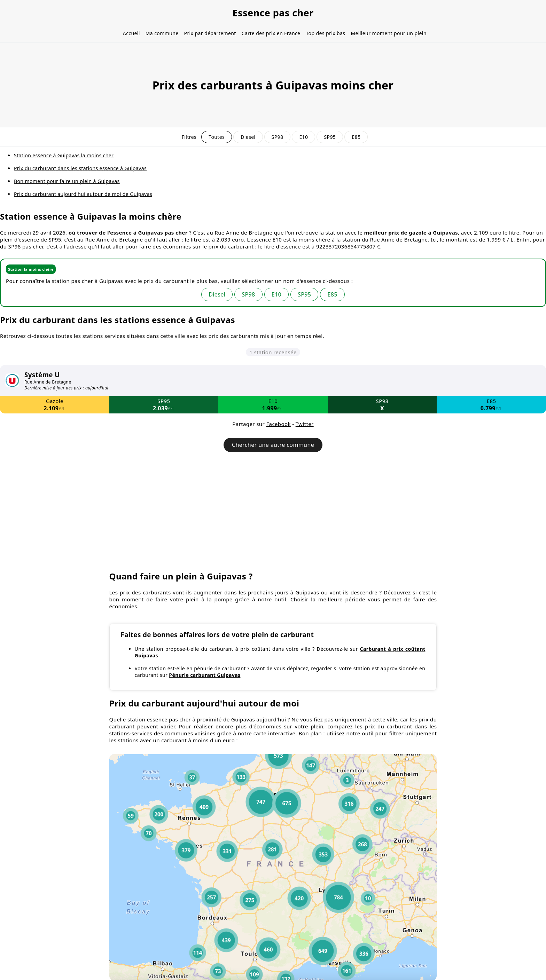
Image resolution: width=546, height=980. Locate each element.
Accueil (131, 33)
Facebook (278, 424)
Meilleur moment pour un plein (388, 33)
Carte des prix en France (271, 33)
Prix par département (210, 33)
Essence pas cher (273, 13)
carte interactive (275, 733)
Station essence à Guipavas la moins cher (64, 155)
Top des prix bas (325, 33)
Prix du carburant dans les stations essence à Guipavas (80, 168)
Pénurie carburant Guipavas (205, 675)
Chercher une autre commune (273, 445)
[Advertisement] (273, 515)
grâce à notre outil (261, 599)
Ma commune (162, 33)
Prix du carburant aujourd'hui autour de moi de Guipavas (83, 194)
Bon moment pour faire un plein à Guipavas (67, 181)
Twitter (305, 424)
